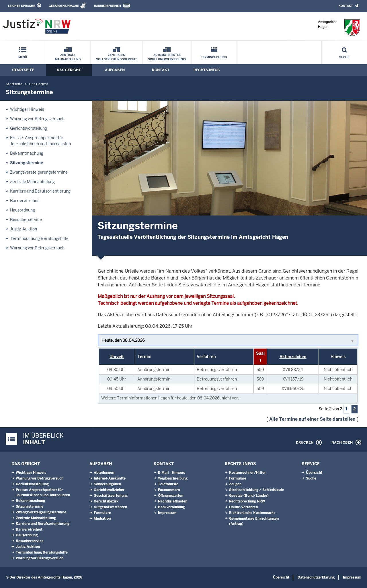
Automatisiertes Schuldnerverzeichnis (167, 57)
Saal (260, 353)
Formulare (102, 513)
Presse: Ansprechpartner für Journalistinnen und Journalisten (40, 141)
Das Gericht (69, 70)
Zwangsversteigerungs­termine (39, 172)
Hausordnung (23, 210)
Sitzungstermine (27, 163)
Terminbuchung (214, 57)
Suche (344, 57)
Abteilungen (104, 473)
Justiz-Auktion (24, 229)
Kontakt (346, 6)
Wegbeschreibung (173, 478)
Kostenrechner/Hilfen (248, 473)
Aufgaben (115, 70)
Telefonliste (168, 484)
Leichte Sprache (22, 6)
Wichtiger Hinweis (27, 109)
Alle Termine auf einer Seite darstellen (312, 419)
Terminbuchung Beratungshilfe (39, 238)
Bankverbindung (171, 507)
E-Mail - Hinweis (171, 473)
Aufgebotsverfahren (110, 507)
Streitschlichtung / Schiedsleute (257, 490)
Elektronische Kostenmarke (252, 513)
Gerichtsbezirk (106, 501)
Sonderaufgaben (107, 484)
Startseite (23, 70)
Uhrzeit (117, 357)
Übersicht (314, 473)
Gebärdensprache (64, 6)
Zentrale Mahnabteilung (68, 57)
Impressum (167, 513)
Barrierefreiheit (108, 6)
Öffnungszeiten (171, 496)
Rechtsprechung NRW (247, 501)
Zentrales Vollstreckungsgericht (116, 57)
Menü (23, 57)
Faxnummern (169, 490)
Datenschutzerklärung (316, 577)
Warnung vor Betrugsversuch (37, 119)
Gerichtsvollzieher (109, 490)
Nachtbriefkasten (173, 501)
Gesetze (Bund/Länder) (249, 496)
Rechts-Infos (207, 70)
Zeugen (235, 484)
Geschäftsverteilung (111, 496)
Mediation (102, 519)
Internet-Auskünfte (110, 478)
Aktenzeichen (293, 357)
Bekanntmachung (27, 153)
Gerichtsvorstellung (29, 128)
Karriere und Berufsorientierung (40, 191)
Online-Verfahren (243, 507)
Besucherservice (26, 220)
